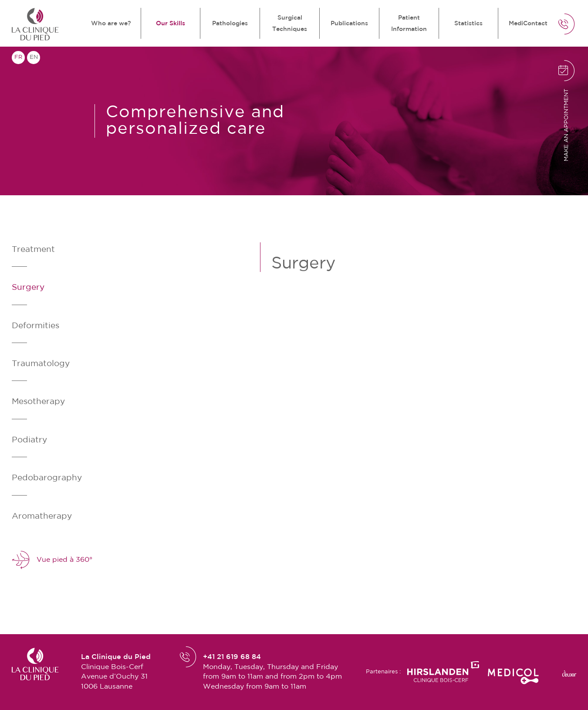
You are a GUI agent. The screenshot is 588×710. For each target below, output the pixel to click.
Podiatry (29, 440)
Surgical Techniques (290, 23)
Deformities (35, 326)
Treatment (33, 250)
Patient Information (409, 23)
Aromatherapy (42, 516)
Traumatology (41, 364)
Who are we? (111, 23)
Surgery (28, 287)
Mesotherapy (38, 402)
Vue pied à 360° (52, 560)
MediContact (528, 23)
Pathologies (230, 23)
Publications (349, 23)
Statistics (468, 23)
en (34, 57)
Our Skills (171, 23)
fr (18, 57)
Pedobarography (47, 478)
